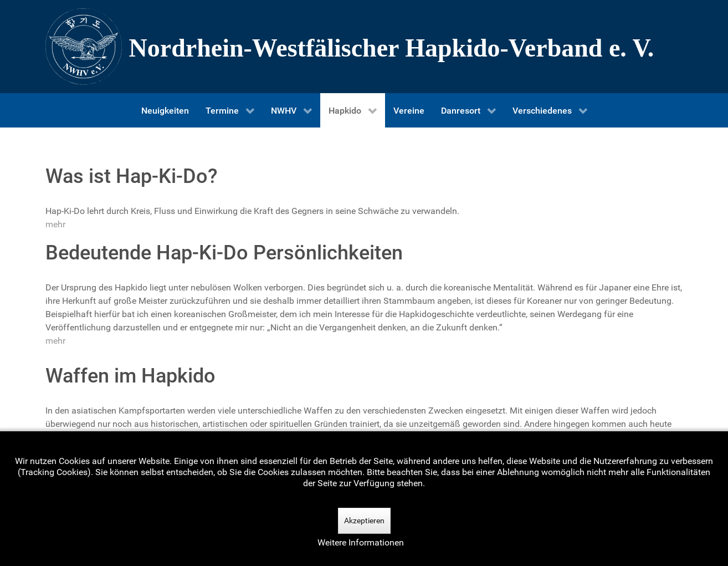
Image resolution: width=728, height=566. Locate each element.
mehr (55, 224)
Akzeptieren (364, 521)
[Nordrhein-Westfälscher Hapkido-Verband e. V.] (364, 47)
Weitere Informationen (361, 542)
